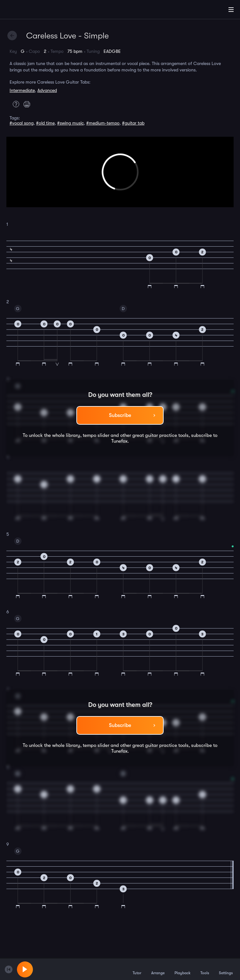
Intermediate (22, 90)
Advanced (47, 90)
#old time (45, 123)
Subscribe (120, 415)
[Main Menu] (231, 10)
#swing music (70, 123)
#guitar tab (133, 123)
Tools (205, 969)
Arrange (158, 969)
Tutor (137, 969)
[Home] (26, 11)
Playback (182, 969)
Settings (226, 969)
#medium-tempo (103, 123)
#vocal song (22, 123)
